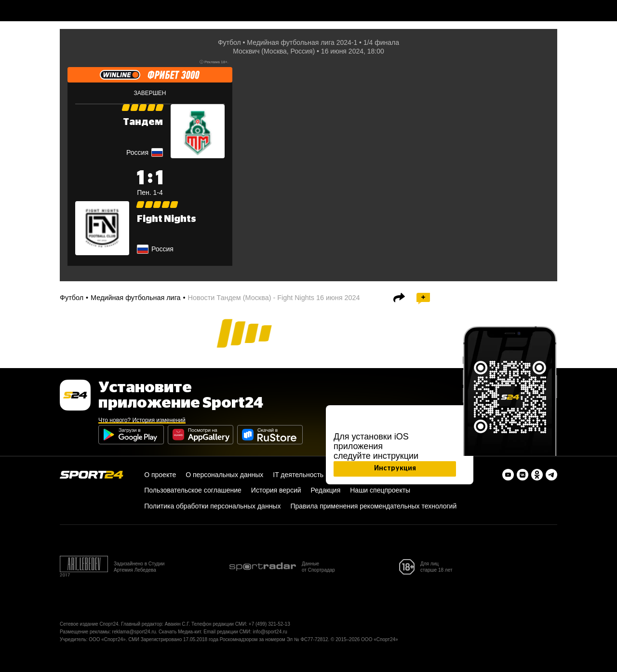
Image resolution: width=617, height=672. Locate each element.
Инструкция (395, 468)
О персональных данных (224, 475)
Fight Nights (167, 219)
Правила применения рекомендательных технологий (373, 506)
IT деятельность (298, 475)
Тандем (143, 122)
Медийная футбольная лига (135, 298)
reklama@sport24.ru (134, 632)
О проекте (160, 475)
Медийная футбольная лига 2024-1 (302, 42)
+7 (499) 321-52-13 (269, 624)
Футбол (229, 42)
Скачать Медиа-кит (180, 632)
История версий (276, 490)
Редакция (326, 490)
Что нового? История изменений (142, 420)
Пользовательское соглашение (193, 490)
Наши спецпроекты (380, 490)
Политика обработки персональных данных (212, 506)
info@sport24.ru (270, 632)
